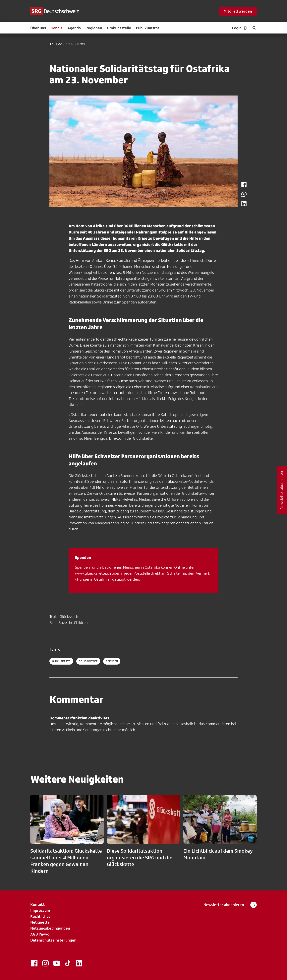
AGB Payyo (40, 934)
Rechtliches (40, 916)
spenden (112, 661)
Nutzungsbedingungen (50, 928)
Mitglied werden (238, 11)
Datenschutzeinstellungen (53, 940)
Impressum (40, 910)
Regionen (94, 28)
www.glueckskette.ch (93, 573)
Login (240, 28)
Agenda (74, 28)
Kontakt (37, 904)
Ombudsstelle (119, 28)
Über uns (38, 28)
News (81, 44)
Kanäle (57, 28)
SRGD (70, 44)
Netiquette (40, 922)
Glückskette (61, 661)
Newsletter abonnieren (230, 905)
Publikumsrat (148, 28)
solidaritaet (88, 661)
